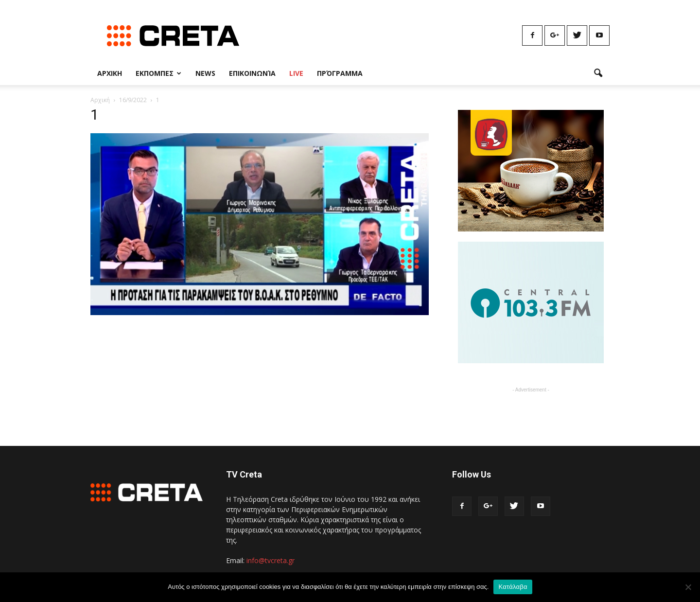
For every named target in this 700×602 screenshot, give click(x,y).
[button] (598, 73)
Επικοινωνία (252, 73)
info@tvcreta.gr (271, 560)
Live (296, 73)
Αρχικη (110, 73)
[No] (688, 587)
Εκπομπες (158, 73)
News (205, 73)
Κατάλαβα (513, 587)
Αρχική (100, 100)
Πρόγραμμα (340, 73)
